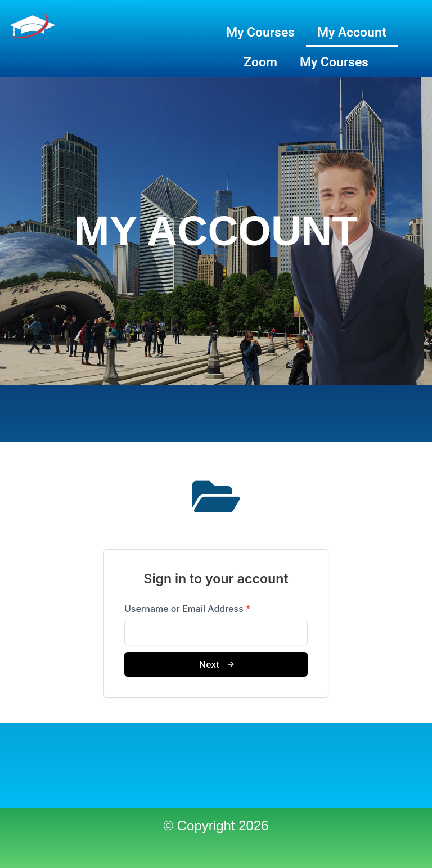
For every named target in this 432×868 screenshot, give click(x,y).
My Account (352, 32)
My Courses (260, 32)
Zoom (260, 62)
